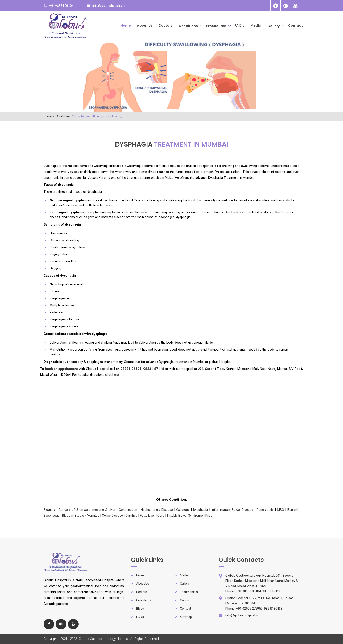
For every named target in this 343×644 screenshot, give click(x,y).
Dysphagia (200, 510)
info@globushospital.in (109, 6)
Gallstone (183, 510)
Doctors (166, 25)
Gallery (274, 26)
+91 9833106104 (61, 6)
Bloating (49, 510)
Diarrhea (131, 516)
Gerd (161, 516)
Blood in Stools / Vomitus (81, 516)
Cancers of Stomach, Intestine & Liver (87, 510)
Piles (209, 516)
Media (256, 25)
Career (185, 600)
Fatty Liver (147, 516)
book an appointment (62, 369)
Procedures (216, 26)
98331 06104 (131, 369)
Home (126, 25)
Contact (295, 25)
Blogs (140, 609)
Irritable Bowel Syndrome (185, 516)
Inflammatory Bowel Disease (232, 510)
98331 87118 (154, 369)
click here (112, 375)
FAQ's (239, 25)
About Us (145, 25)
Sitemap (186, 617)
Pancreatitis (265, 510)
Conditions (188, 26)
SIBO (280, 510)
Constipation (128, 510)
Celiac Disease (112, 516)
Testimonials (189, 592)
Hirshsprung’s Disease (157, 510)
